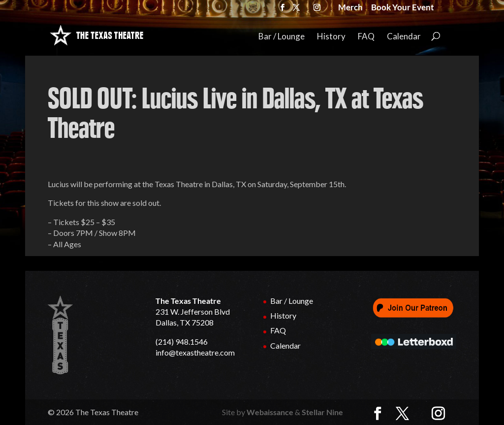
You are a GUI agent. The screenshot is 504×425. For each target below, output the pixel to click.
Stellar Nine (322, 412)
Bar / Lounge (282, 37)
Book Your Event (403, 8)
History (331, 37)
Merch (350, 8)
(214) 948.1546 (182, 342)
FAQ (366, 37)
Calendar (404, 37)
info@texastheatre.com (195, 352)
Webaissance (270, 412)
